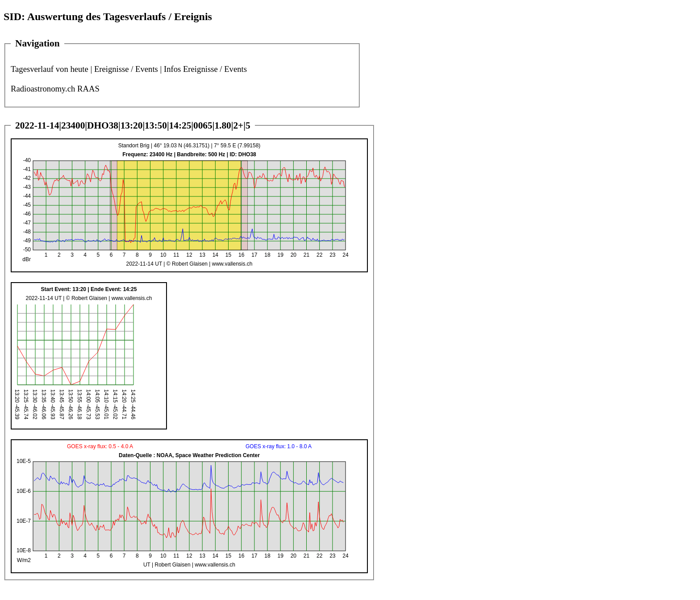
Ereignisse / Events (126, 69)
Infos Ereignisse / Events (205, 69)
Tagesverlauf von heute (50, 69)
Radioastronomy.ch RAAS (55, 89)
